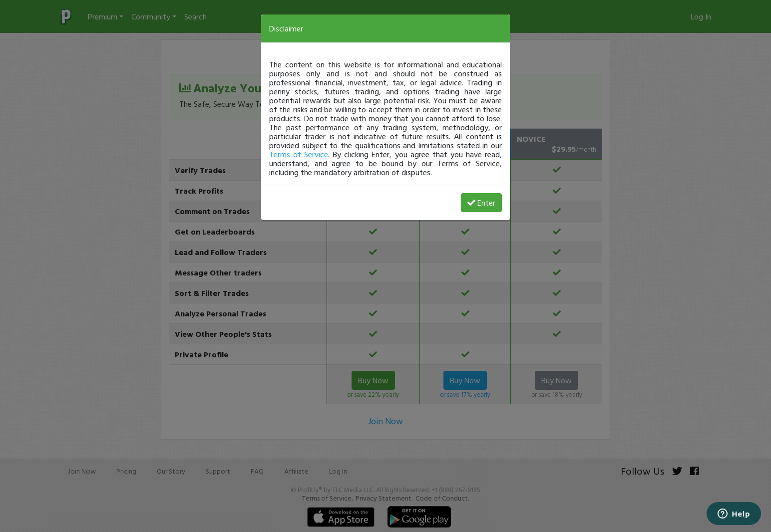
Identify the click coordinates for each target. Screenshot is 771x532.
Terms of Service (299, 154)
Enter (481, 203)
